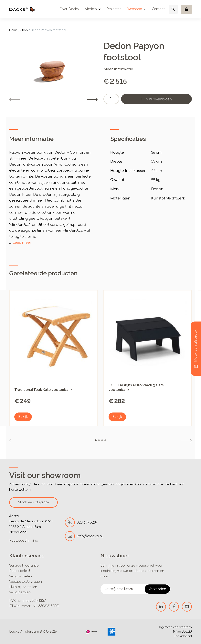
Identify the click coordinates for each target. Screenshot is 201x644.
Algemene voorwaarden (175, 627)
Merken (91, 9)
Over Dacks (69, 9)
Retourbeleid (20, 571)
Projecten (114, 9)
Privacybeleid (182, 632)
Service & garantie (24, 566)
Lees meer (22, 243)
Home (13, 30)
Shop (24, 30)
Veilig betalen (20, 592)
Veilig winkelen (21, 576)
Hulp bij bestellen (23, 587)
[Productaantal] (111, 99)
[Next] (92, 100)
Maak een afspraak (34, 502)
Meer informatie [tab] (31, 139)
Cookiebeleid (183, 636)
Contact (158, 9)
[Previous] (15, 100)
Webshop (135, 9)
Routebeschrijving (24, 541)
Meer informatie (118, 69)
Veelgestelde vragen (26, 582)
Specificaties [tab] (128, 139)
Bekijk (23, 417)
